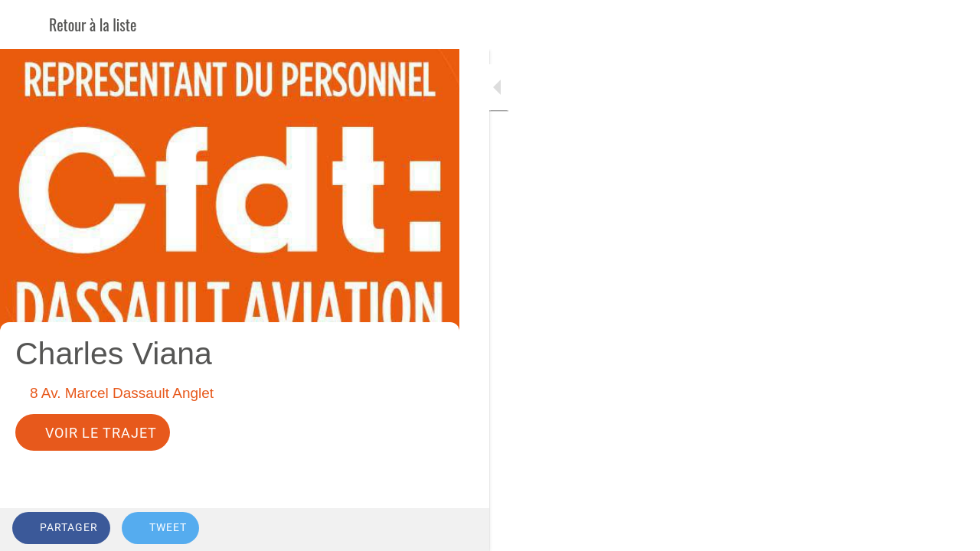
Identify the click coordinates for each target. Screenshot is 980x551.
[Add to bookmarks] (392, 530)
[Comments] (429, 530)
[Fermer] (24, 24)
